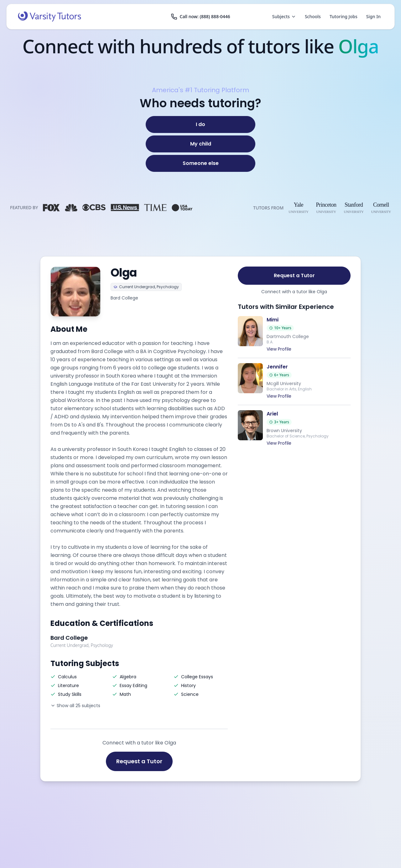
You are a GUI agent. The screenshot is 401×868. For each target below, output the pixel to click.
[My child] (200, 144)
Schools (313, 16)
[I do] (200, 124)
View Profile (279, 349)
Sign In (373, 16)
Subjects (284, 16)
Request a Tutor (139, 761)
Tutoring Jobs (344, 16)
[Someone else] (200, 163)
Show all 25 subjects (75, 706)
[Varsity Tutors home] (49, 17)
